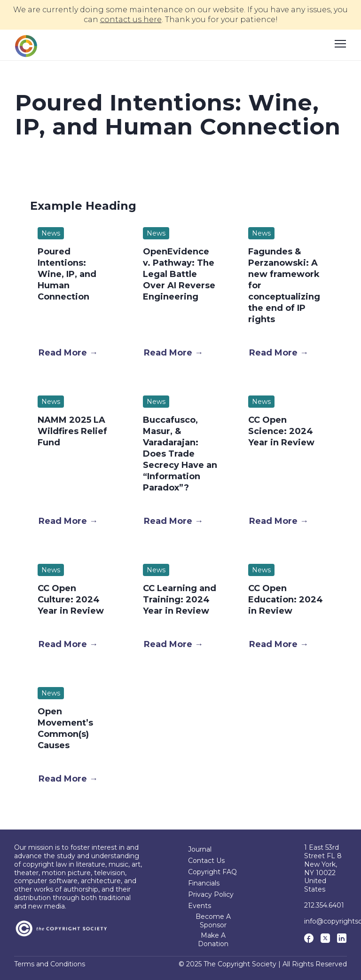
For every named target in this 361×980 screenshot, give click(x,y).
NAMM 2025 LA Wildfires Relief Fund (72, 431)
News (51, 233)
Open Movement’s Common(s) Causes (65, 728)
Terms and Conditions (50, 964)
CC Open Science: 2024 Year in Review (281, 431)
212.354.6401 (324, 905)
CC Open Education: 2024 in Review (286, 600)
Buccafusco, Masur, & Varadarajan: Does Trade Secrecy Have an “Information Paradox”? (180, 454)
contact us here (131, 20)
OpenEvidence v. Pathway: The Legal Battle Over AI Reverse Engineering (179, 274)
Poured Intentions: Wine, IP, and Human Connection (67, 274)
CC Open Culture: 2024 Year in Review (71, 600)
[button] (68, 353)
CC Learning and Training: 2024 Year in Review (180, 600)
